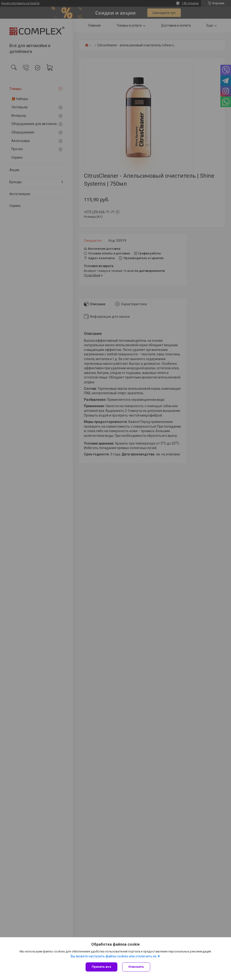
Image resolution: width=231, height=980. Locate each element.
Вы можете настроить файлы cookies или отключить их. (114, 956)
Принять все (101, 967)
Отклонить (136, 967)
